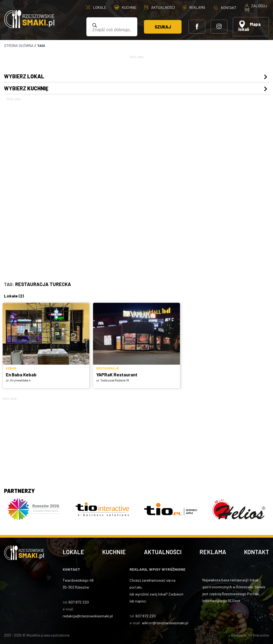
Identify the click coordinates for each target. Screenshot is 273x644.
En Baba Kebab (21, 375)
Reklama (213, 552)
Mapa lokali (249, 26)
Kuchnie (114, 552)
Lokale (73, 552)
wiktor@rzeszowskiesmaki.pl (165, 623)
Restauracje (108, 368)
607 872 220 (79, 602)
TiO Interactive (258, 635)
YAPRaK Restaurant (117, 375)
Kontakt (256, 552)
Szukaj (163, 27)
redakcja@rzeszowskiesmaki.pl (88, 616)
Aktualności (163, 552)
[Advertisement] (136, 182)
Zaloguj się (256, 7)
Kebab (11, 368)
